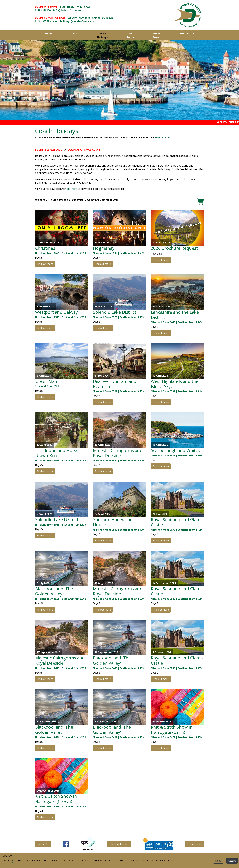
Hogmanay (104, 248)
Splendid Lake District (115, 312)
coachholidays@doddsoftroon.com (74, 21)
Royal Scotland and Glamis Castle (177, 522)
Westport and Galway (56, 312)
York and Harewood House (113, 522)
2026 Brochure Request (174, 248)
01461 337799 (43, 21)
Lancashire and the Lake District (175, 315)
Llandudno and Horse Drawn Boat (57, 453)
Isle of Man (46, 381)
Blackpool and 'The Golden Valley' (54, 591)
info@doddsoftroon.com (68, 10)
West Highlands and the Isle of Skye (175, 384)
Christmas (45, 248)
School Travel (157, 35)
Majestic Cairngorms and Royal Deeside (118, 453)
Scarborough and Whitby (176, 450)
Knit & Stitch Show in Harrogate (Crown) (56, 799)
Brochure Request (119, 844)
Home (48, 34)
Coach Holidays (102, 35)
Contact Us (43, 844)
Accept (232, 861)
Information (187, 34)
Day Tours (130, 35)
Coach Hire (74, 35)
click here (72, 189)
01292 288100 (43, 10)
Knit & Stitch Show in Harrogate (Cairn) (172, 730)
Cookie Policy (195, 844)
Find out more (45, 264)
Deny (218, 861)
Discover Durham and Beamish (115, 384)
